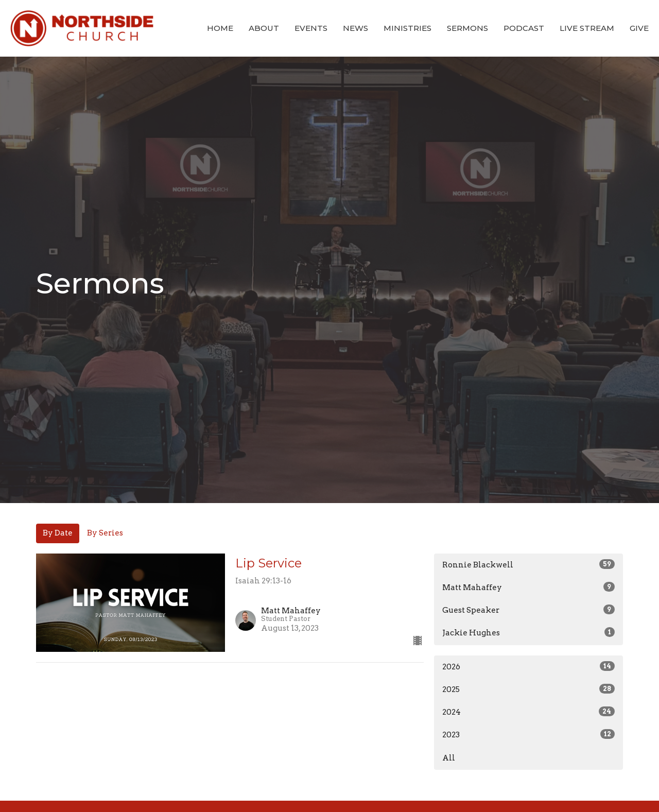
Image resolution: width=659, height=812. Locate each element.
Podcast (524, 28)
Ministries (407, 28)
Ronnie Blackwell (528, 564)
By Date (58, 533)
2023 (528, 734)
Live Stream (587, 28)
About (264, 28)
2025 (528, 689)
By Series (105, 533)
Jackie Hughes (528, 632)
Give (639, 28)
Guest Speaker (528, 610)
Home (220, 28)
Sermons (467, 28)
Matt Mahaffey (528, 587)
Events (311, 28)
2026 (528, 666)
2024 (528, 712)
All (449, 758)
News (355, 28)
